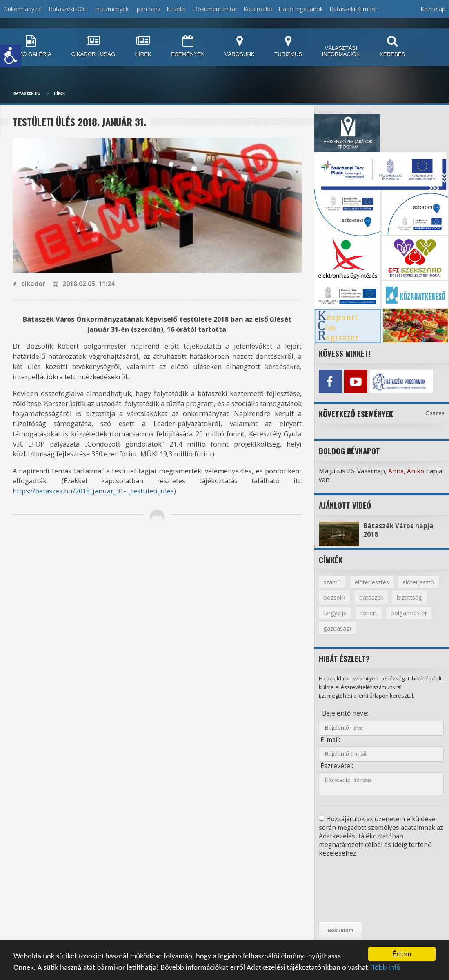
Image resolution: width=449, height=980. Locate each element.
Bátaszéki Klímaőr (353, 9)
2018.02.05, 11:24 (84, 284)
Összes (435, 413)
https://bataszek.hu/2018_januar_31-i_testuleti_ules (93, 491)
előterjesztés (372, 582)
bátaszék (371, 597)
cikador (29, 284)
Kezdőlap (433, 9)
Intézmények (112, 9)
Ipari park (148, 9)
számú (332, 582)
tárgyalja (335, 613)
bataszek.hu (27, 93)
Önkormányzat (23, 9)
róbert (369, 613)
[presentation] (356, 890)
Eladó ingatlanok (301, 9)
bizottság (409, 597)
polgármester (409, 613)
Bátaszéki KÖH (69, 9)
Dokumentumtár (215, 9)
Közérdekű (258, 9)
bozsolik (334, 597)
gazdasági (337, 628)
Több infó (386, 968)
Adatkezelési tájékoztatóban (361, 836)
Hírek (59, 93)
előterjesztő (418, 582)
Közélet (177, 9)
